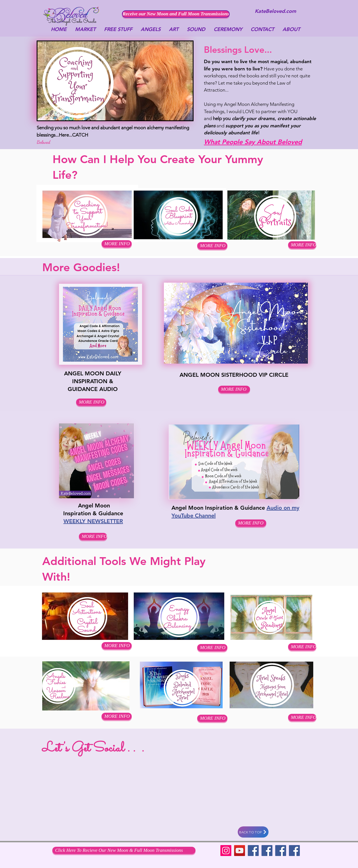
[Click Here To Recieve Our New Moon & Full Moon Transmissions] (124, 850)
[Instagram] (226, 851)
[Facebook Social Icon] (281, 851)
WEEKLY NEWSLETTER (93, 521)
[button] (212, 246)
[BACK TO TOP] (253, 832)
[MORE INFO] (302, 245)
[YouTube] (240, 851)
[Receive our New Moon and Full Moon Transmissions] (176, 14)
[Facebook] (253, 851)
